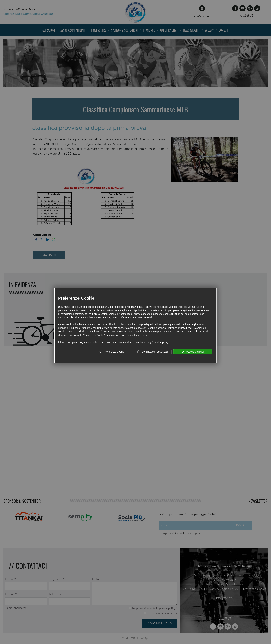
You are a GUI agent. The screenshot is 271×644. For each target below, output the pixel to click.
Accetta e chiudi (193, 352)
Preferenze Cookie (112, 352)
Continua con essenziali (152, 352)
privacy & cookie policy (156, 342)
